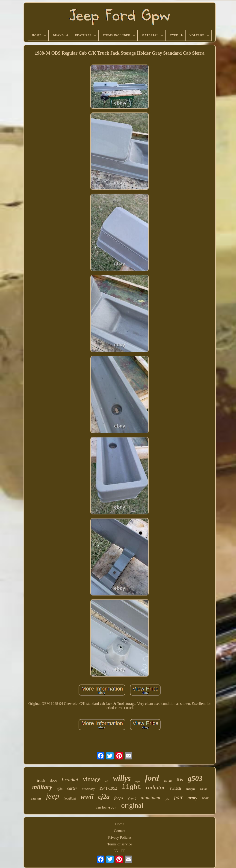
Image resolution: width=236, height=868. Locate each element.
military (42, 787)
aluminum (150, 797)
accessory (88, 789)
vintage (92, 779)
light (132, 787)
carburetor (106, 808)
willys (122, 778)
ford (152, 778)
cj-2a (167, 799)
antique (191, 789)
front (132, 799)
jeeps (119, 798)
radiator (155, 787)
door (53, 780)
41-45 (168, 781)
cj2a (104, 797)
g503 (195, 778)
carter (72, 788)
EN (116, 851)
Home (119, 824)
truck (41, 781)
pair (178, 797)
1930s (204, 789)
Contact (120, 831)
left (107, 781)
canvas (36, 798)
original (132, 805)
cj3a (60, 789)
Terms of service (120, 844)
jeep (53, 796)
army (192, 798)
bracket (70, 779)
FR (124, 851)
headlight (70, 799)
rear (205, 798)
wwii (87, 796)
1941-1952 (108, 788)
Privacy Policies (120, 837)
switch (175, 788)
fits (180, 780)
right (138, 781)
